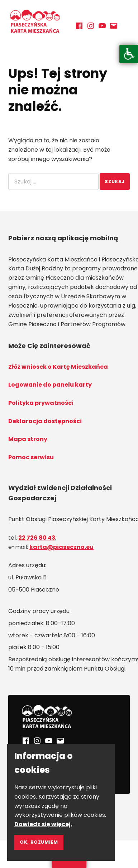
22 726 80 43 (37, 538)
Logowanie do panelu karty (50, 385)
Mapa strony (28, 439)
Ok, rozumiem (39, 842)
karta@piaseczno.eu (61, 547)
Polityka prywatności (41, 403)
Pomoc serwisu (31, 457)
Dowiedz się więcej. (43, 824)
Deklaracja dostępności (45, 421)
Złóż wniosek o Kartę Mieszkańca (58, 367)
